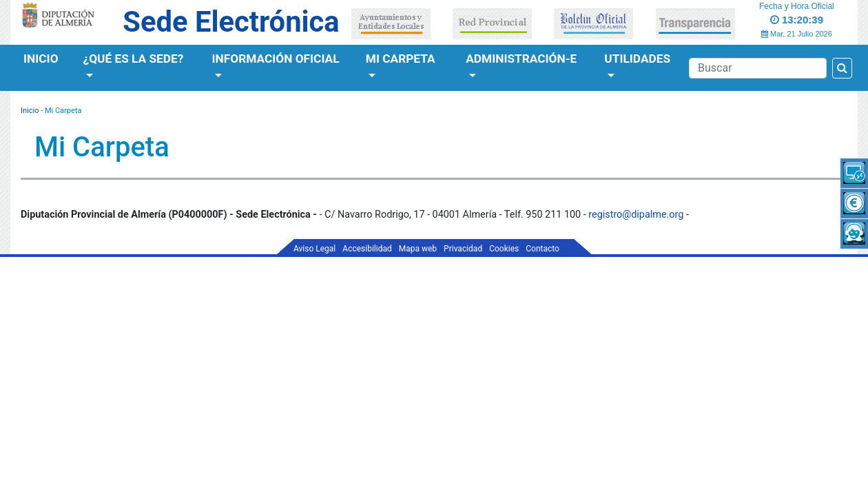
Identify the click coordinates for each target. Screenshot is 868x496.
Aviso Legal (314, 249)
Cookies (504, 249)
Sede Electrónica (231, 22)
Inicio (41, 59)
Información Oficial (276, 59)
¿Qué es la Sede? (134, 59)
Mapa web (418, 249)
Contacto (542, 249)
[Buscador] (758, 68)
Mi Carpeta (401, 59)
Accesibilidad (367, 249)
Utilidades (637, 59)
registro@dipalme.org (636, 215)
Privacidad (463, 249)
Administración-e (521, 59)
